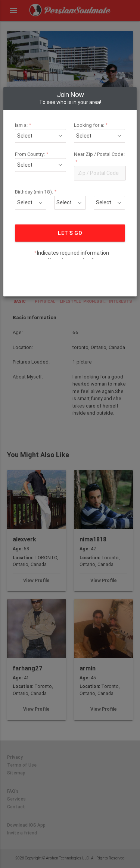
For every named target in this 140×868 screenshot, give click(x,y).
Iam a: (34, 86)
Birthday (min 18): (44, 152)
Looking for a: (87, 86)
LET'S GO (70, 194)
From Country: (41, 115)
